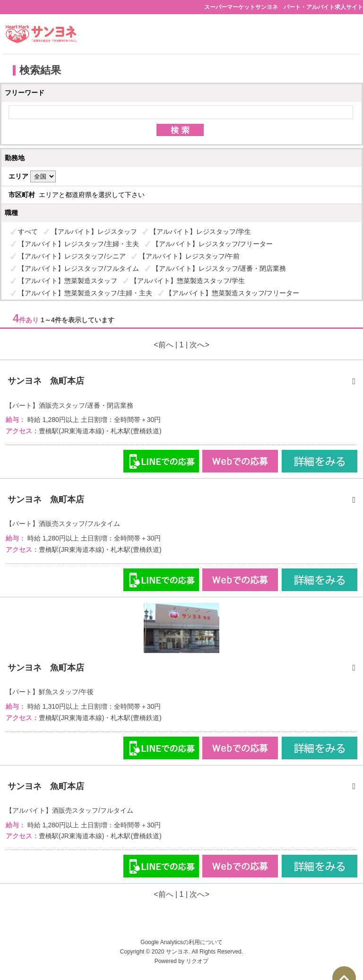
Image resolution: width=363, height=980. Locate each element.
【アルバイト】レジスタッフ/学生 (200, 232)
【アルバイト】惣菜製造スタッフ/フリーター (233, 293)
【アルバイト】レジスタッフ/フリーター (213, 244)
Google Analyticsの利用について (181, 942)
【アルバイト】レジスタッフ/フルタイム (78, 268)
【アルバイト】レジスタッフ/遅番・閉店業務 (219, 268)
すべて (28, 232)
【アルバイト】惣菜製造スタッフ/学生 (188, 281)
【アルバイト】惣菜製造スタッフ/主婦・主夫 (85, 293)
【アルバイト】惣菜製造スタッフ (68, 281)
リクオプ (197, 961)
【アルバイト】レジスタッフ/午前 (190, 256)
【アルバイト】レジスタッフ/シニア (72, 256)
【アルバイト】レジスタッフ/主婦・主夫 (78, 244)
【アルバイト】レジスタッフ (94, 232)
